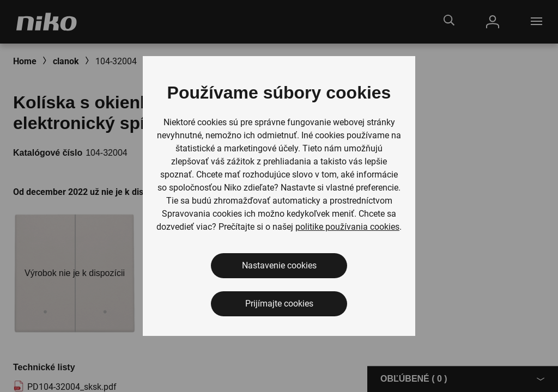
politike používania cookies (347, 227)
